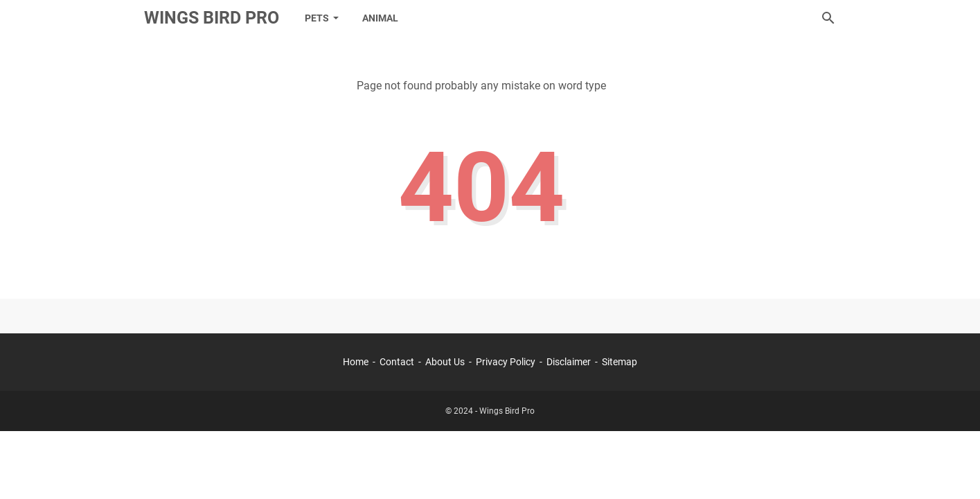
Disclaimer (569, 362)
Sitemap (620, 362)
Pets (317, 18)
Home (356, 362)
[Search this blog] (828, 18)
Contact (397, 362)
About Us (445, 362)
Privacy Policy (506, 362)
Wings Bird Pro (212, 18)
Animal (380, 18)
